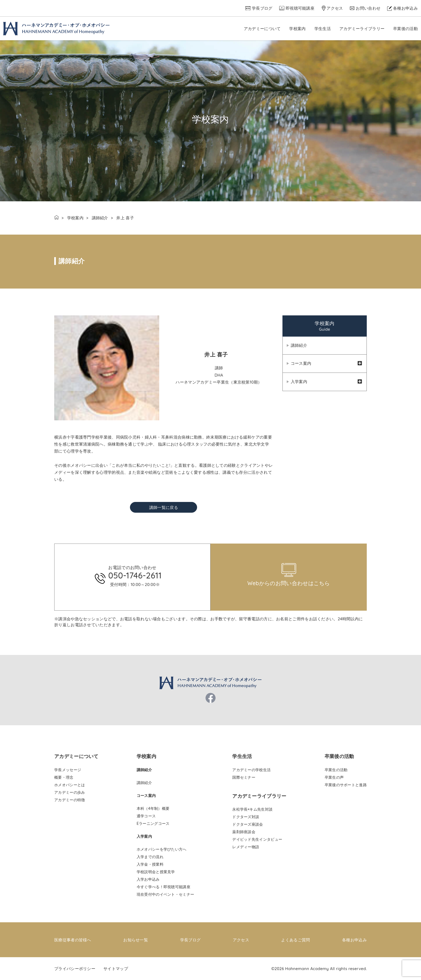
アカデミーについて (262, 29)
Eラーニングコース (153, 824)
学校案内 (297, 29)
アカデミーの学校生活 (251, 770)
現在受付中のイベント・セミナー (166, 894)
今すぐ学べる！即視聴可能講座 (164, 887)
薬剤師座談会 (244, 832)
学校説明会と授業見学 (156, 872)
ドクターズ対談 (246, 817)
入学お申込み (148, 879)
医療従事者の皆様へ (73, 940)
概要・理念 (64, 777)
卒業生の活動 (336, 770)
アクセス (335, 8)
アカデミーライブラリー (362, 29)
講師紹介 (100, 218)
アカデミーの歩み (70, 792)
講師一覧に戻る (164, 507)
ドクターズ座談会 (248, 824)
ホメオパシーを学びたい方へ (162, 849)
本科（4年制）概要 (153, 808)
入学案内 (299, 382)
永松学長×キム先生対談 (252, 809)
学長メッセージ (68, 770)
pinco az (98, 542)
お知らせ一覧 (136, 940)
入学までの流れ (150, 857)
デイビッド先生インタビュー (257, 839)
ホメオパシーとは (70, 785)
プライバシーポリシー (75, 968)
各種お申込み (405, 8)
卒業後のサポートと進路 (346, 785)
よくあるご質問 (295, 940)
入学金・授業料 (150, 864)
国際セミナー (244, 777)
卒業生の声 (334, 777)
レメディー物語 (246, 847)
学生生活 (323, 29)
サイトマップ (116, 968)
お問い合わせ (368, 8)
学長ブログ (262, 8)
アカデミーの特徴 (70, 800)
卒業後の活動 (405, 29)
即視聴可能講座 (300, 8)
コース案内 (301, 364)
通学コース (146, 816)
